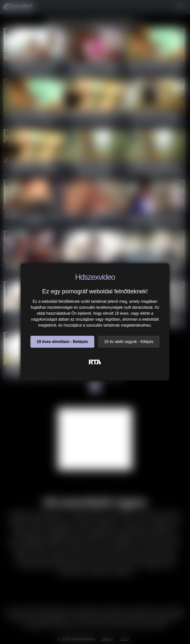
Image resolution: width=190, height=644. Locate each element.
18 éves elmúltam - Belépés (62, 342)
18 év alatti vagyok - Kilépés (129, 342)
